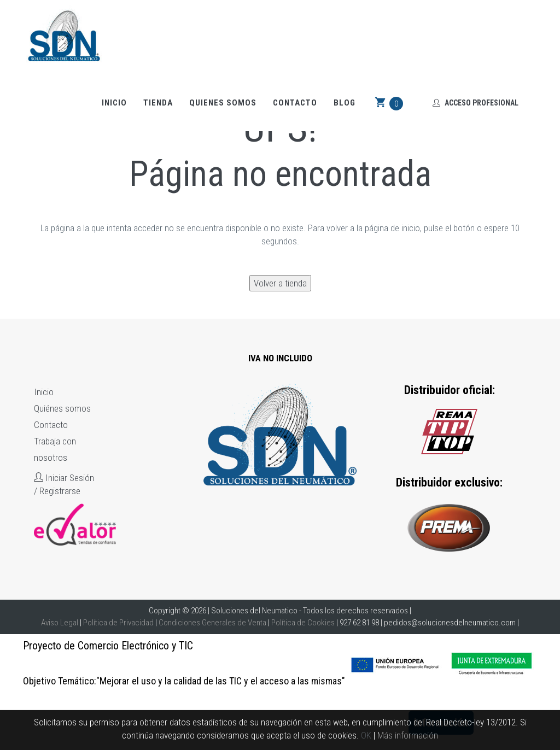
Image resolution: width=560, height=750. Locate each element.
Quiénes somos (62, 408)
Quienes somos (223, 103)
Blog (345, 103)
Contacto (295, 103)
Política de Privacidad (118, 623)
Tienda (158, 103)
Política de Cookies (303, 623)
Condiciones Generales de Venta (212, 623)
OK (366, 735)
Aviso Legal (60, 623)
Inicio (114, 103)
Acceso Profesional (476, 103)
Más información (408, 735)
